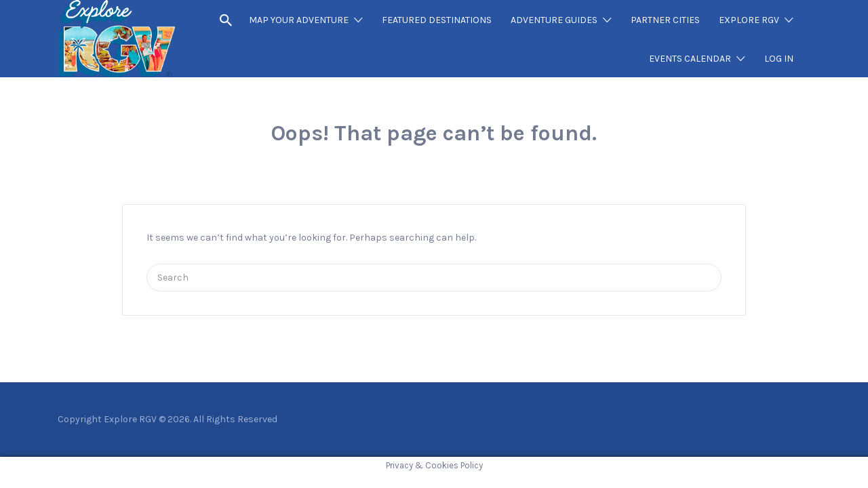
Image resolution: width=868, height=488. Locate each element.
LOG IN (779, 59)
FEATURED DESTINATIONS (437, 20)
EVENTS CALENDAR (690, 59)
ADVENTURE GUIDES (554, 20)
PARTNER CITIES (665, 20)
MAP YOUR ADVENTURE (299, 20)
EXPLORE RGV (749, 20)
